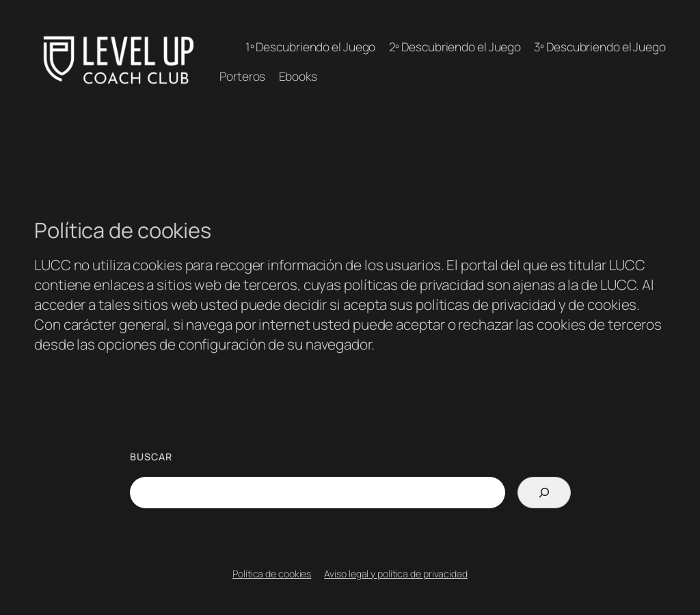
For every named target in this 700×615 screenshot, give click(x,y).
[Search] (544, 493)
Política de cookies (272, 574)
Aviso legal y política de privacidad (395, 574)
